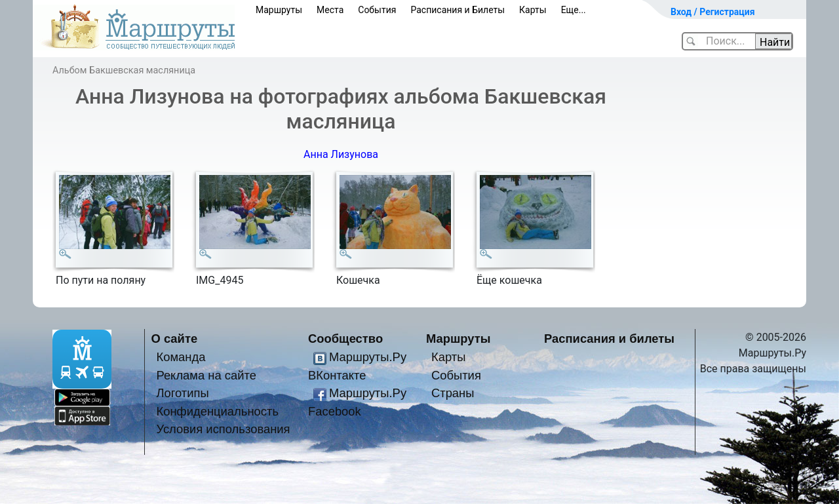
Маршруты (279, 10)
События (377, 10)
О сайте (175, 339)
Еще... (574, 10)
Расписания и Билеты (458, 10)
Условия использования (223, 429)
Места (330, 10)
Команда (181, 357)
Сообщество (345, 339)
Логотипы (182, 393)
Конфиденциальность (217, 411)
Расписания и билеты (609, 339)
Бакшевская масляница (142, 70)
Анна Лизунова (341, 154)
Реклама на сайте (206, 375)
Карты (533, 10)
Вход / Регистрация (713, 12)
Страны (453, 393)
